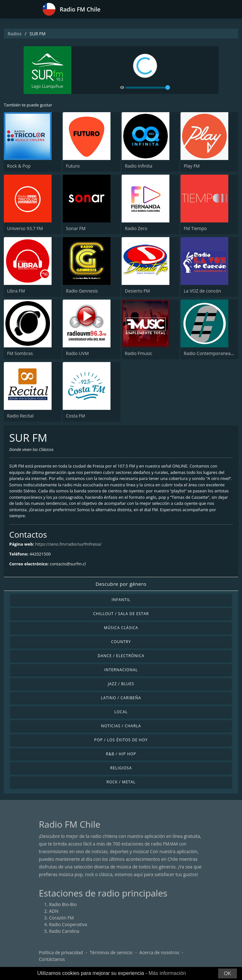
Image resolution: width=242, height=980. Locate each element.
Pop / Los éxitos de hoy (121, 740)
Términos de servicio (111, 952)
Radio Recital (20, 416)
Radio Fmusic (139, 353)
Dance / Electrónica (121, 656)
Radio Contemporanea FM (211, 353)
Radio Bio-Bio (63, 904)
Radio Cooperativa (68, 924)
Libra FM (16, 291)
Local (121, 712)
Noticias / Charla (121, 726)
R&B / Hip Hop (121, 754)
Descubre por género (121, 584)
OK (228, 973)
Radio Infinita (139, 166)
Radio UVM (77, 353)
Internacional (121, 670)
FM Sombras (20, 353)
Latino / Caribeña (121, 698)
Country (121, 642)
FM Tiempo (195, 228)
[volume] (148, 88)
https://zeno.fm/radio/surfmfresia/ (68, 544)
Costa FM (75, 416)
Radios (15, 34)
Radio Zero (136, 228)
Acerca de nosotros (159, 952)
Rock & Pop (19, 166)
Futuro (73, 166)
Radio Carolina (64, 931)
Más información (167, 973)
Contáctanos (52, 959)
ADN (54, 911)
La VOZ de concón (202, 291)
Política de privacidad (61, 952)
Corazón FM (61, 918)
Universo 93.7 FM (25, 228)
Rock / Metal (121, 782)
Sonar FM (76, 228)
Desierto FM (137, 291)
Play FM (192, 166)
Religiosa (121, 768)
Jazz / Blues (121, 684)
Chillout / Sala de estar (121, 614)
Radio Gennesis (82, 291)
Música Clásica (121, 628)
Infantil (121, 600)
